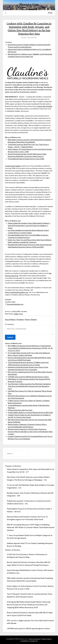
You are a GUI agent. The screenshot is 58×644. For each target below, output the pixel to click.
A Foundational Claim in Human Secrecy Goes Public (26, 159)
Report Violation (31, 319)
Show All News (10, 319)
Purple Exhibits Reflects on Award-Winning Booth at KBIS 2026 (30, 412)
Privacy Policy (46, 639)
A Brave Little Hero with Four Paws (20, 410)
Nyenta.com (29, 5)
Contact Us (34, 641)
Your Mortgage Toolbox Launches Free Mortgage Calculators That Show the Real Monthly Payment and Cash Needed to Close (29, 386)
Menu (50, 13)
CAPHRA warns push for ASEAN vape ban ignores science (28, 377)
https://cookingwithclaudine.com (17, 292)
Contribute (24, 641)
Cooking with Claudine (44, 106)
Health (16, 314)
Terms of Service (34, 639)
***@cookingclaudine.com (14, 304)
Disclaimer (20, 319)
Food (21, 314)
